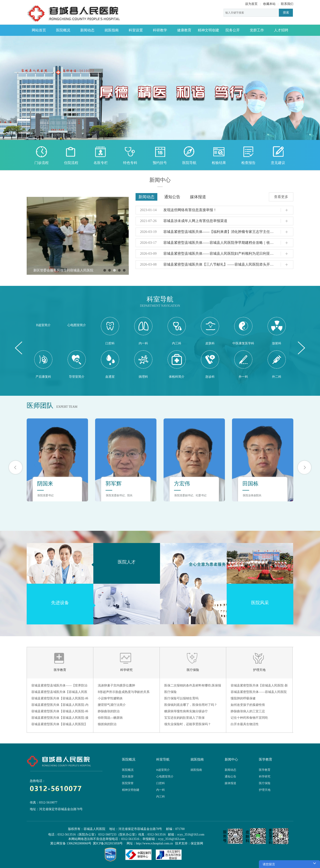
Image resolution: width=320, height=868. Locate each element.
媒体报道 (198, 197)
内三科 (177, 331)
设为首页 (251, 4)
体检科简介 (177, 364)
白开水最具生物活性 (245, 724)
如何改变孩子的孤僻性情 (248, 705)
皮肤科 (210, 331)
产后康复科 (43, 364)
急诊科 (210, 364)
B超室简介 (43, 325)
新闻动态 (87, 30)
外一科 (243, 364)
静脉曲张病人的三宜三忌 (248, 711)
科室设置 (136, 30)
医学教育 (60, 670)
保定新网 (197, 843)
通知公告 (172, 197)
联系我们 (287, 4)
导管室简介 (77, 364)
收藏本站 (269, 4)
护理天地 (259, 670)
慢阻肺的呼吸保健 (243, 698)
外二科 (277, 364)
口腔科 (110, 331)
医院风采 (260, 603)
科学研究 (126, 670)
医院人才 (127, 562)
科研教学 (160, 30)
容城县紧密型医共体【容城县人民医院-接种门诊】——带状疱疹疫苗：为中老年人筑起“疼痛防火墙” (60, 719)
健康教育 (184, 30)
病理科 (143, 364)
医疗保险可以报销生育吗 (181, 698)
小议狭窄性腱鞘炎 (110, 698)
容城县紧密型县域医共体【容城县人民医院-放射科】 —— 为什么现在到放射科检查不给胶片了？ (59, 693)
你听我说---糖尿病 (110, 718)
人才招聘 (281, 30)
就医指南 (112, 30)
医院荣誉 (128, 783)
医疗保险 (193, 670)
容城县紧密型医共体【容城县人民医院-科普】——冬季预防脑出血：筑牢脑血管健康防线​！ (60, 699)
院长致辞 (128, 776)
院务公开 (233, 30)
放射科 (277, 331)
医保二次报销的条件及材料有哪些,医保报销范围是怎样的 (193, 686)
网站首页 (39, 30)
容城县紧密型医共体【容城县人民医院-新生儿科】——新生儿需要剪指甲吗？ (259, 686)
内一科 (143, 331)
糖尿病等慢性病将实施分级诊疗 (186, 711)
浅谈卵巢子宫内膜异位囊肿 (116, 685)
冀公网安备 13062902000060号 (71, 843)
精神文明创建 (208, 30)
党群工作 (257, 30)
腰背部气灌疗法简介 (112, 705)
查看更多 (281, 197)
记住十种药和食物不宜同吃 (249, 718)
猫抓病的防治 (107, 724)
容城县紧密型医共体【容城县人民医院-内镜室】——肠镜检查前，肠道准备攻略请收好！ (60, 706)
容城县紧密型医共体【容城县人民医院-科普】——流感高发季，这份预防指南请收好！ (60, 712)
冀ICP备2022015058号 (108, 843)
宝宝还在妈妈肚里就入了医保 (184, 718)
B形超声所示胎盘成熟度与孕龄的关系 (124, 692)
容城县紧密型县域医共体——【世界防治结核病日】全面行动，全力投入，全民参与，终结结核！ (59, 686)
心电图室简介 (77, 325)
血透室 (110, 364)
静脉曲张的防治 (109, 711)
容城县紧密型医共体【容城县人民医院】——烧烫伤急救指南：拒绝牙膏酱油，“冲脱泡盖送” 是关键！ (59, 725)
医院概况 (63, 30)
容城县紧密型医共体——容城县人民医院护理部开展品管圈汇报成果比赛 (259, 693)
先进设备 (60, 603)
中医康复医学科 (243, 331)
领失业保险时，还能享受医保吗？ (188, 724)
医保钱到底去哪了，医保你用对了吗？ (191, 705)
